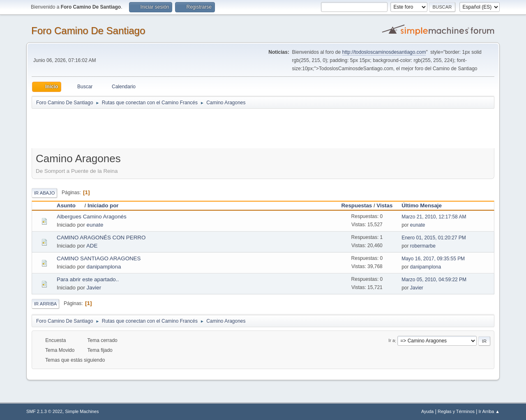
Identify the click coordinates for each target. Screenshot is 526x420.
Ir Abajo (44, 193)
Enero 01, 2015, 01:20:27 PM (434, 238)
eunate (95, 225)
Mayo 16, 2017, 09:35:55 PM (433, 259)
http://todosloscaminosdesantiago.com (384, 52)
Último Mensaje (422, 205)
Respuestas (356, 205)
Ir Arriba (45, 304)
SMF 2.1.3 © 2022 (44, 411)
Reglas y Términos (456, 411)
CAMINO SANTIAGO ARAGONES (99, 258)
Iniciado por (103, 205)
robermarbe (423, 246)
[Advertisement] (176, 128)
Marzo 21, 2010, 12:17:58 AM (434, 217)
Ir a (392, 341)
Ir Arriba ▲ (489, 411)
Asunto (70, 205)
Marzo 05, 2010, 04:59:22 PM (434, 280)
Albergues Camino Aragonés (92, 217)
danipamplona (104, 267)
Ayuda (427, 411)
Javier (94, 288)
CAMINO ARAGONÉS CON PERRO (101, 238)
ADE (92, 246)
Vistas (384, 205)
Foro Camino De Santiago (88, 31)
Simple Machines (82, 411)
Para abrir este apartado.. (88, 279)
